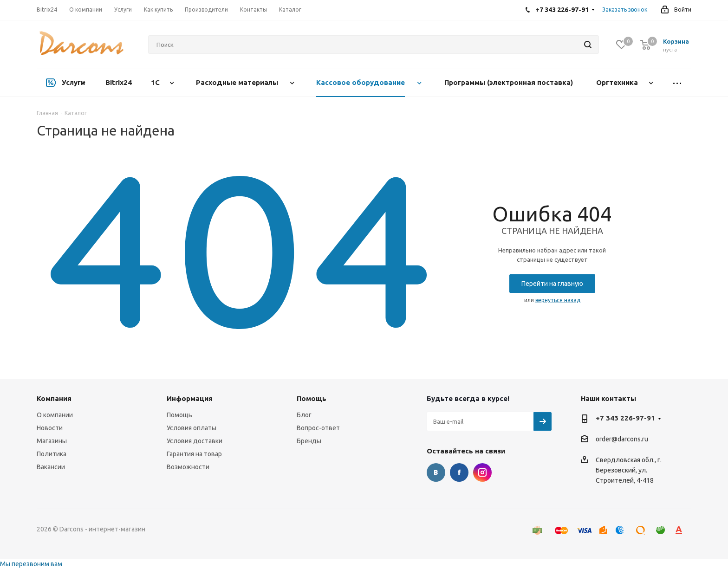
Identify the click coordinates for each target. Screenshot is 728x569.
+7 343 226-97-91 (625, 418)
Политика (52, 454)
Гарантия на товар (194, 454)
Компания (54, 398)
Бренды (309, 441)
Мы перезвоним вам (31, 564)
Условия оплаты (192, 428)
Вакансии (51, 467)
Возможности (188, 467)
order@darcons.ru (622, 440)
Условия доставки (195, 441)
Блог (304, 415)
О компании (55, 415)
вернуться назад (558, 300)
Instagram (482, 472)
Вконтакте (436, 472)
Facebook (459, 472)
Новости (50, 428)
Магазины (52, 441)
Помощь (179, 415)
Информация (190, 398)
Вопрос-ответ (318, 428)
